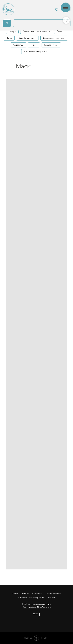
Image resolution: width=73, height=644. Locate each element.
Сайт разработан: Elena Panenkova (37, 607)
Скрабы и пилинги (27, 38)
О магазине (37, 594)
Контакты (52, 597)
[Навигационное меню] (66, 7)
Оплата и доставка (54, 594)
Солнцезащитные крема (54, 38)
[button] (57, 9)
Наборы (12, 31)
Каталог (25, 594)
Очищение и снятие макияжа (36, 31)
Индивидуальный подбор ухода (31, 597)
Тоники (34, 45)
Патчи (9, 38)
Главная (15, 594)
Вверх (36, 614)
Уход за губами (51, 45)
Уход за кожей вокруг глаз (36, 52)
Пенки (60, 31)
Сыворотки (18, 45)
